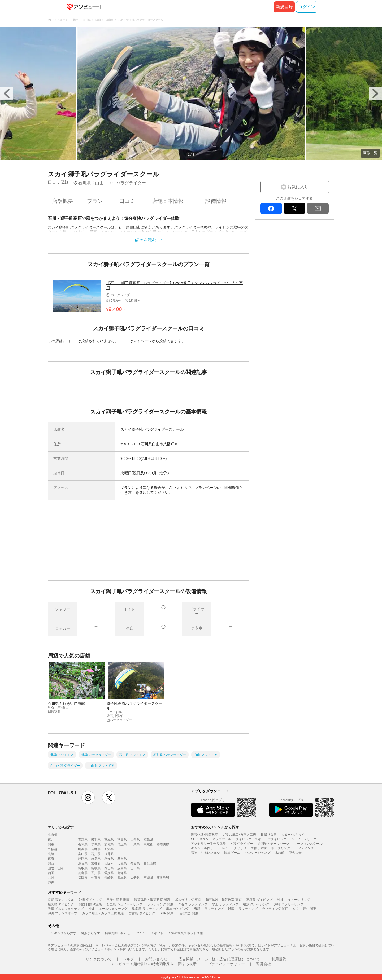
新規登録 (284, 7)
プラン (95, 201)
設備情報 (216, 201)
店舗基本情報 (168, 201)
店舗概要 (63, 201)
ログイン (307, 7)
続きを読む (146, 240)
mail (318, 208)
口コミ (127, 201)
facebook (271, 208)
